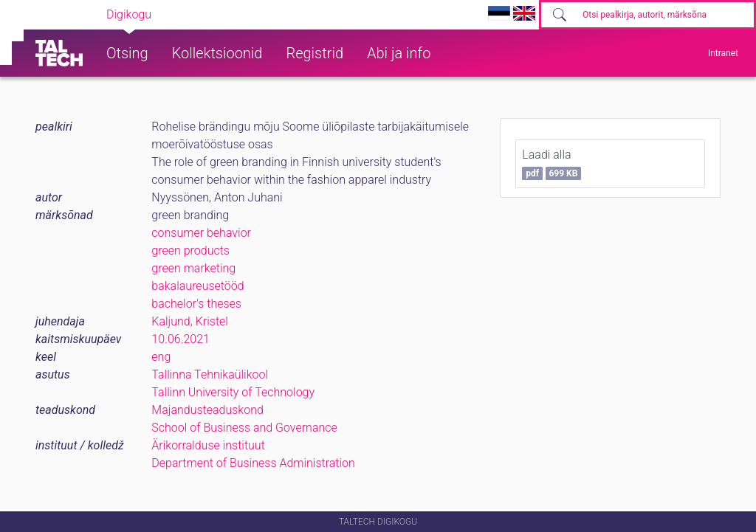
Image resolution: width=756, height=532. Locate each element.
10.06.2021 (181, 339)
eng (161, 357)
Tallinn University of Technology (233, 392)
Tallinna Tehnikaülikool (210, 374)
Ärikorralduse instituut (208, 445)
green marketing (193, 268)
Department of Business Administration (253, 463)
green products (190, 251)
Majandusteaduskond (207, 410)
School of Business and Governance (244, 428)
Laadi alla (551, 164)
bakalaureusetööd (197, 286)
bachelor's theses (196, 304)
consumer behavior (201, 233)
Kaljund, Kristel (190, 321)
